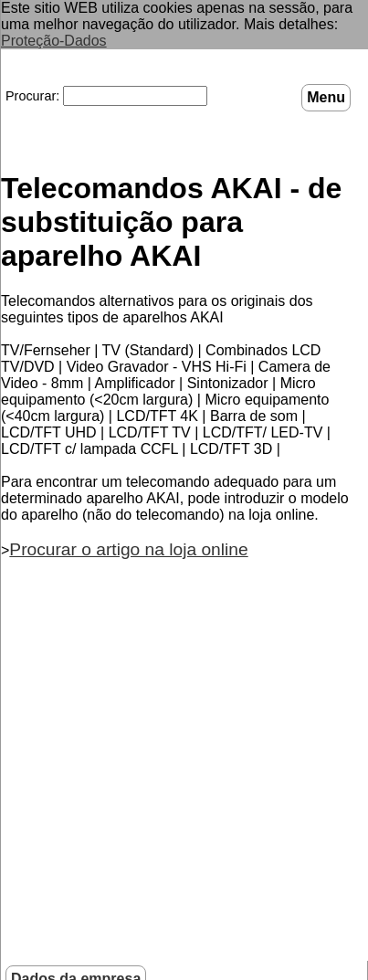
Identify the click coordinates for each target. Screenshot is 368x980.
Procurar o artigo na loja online (128, 549)
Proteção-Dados (54, 41)
